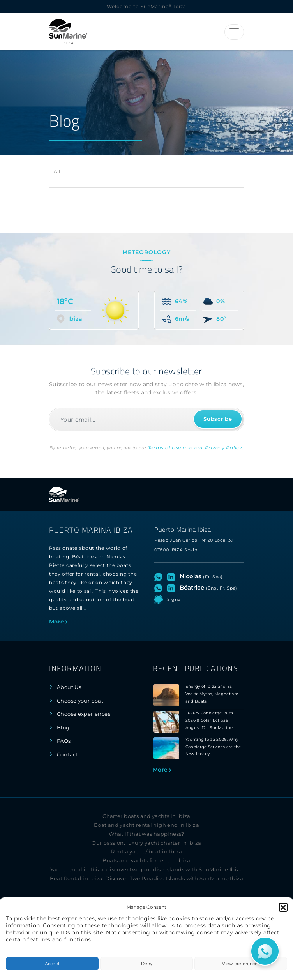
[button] (283, 907)
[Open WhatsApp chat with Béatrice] (160, 588)
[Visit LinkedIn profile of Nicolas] (173, 576)
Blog (63, 728)
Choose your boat (80, 701)
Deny (147, 964)
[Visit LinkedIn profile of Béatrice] (173, 588)
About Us (69, 687)
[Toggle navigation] (234, 32)
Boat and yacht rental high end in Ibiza (146, 825)
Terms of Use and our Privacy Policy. (196, 448)
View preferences (241, 964)
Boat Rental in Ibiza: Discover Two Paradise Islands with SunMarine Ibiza (147, 878)
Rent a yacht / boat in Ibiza (147, 852)
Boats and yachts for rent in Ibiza (146, 861)
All (57, 171)
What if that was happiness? (146, 834)
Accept (52, 964)
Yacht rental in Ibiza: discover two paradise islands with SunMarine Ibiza (146, 870)
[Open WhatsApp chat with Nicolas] (160, 576)
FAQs (64, 741)
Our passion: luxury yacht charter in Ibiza (146, 843)
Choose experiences (84, 714)
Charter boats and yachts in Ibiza (146, 816)
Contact (67, 755)
